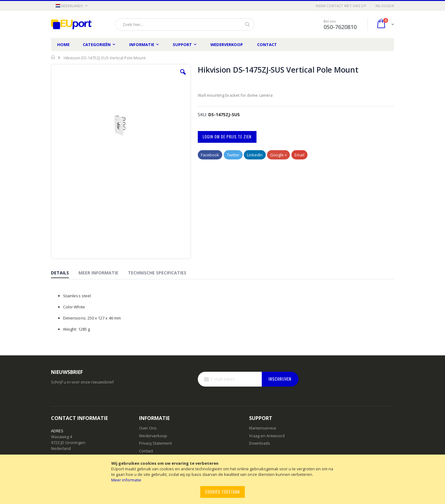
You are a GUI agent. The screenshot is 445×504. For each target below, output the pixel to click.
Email (299, 155)
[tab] (65, 273)
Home (63, 44)
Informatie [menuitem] (142, 44)
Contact (267, 44)
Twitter (233, 155)
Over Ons (148, 428)
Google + (278, 155)
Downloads (260, 443)
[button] (72, 6)
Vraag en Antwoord (267, 436)
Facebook (210, 155)
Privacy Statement (155, 443)
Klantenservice (263, 428)
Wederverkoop (227, 44)
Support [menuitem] (182, 44)
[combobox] (185, 24)
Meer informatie (126, 480)
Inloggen (385, 6)
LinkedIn (255, 155)
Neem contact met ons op (341, 6)
